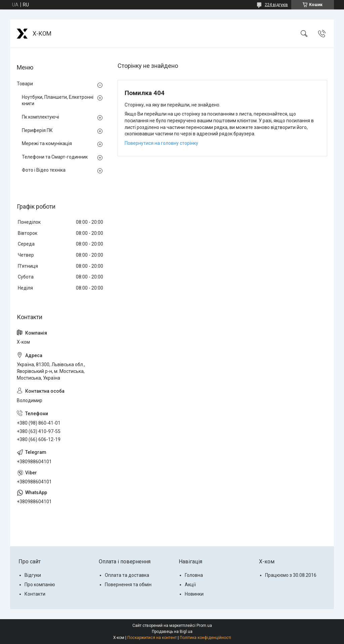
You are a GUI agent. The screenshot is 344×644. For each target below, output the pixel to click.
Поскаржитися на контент (152, 638)
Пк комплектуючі (40, 117)
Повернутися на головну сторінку (161, 143)
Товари (25, 84)
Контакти (35, 594)
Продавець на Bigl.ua (172, 632)
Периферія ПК (37, 130)
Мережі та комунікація (47, 143)
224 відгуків (276, 5)
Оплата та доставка (127, 575)
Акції (190, 585)
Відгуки (33, 575)
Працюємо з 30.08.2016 (291, 575)
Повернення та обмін (128, 585)
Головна (194, 575)
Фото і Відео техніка (44, 170)
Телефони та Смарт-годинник (55, 157)
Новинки (194, 594)
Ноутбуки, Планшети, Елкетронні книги (58, 100)
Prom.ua (204, 626)
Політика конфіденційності (205, 638)
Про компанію (40, 585)
